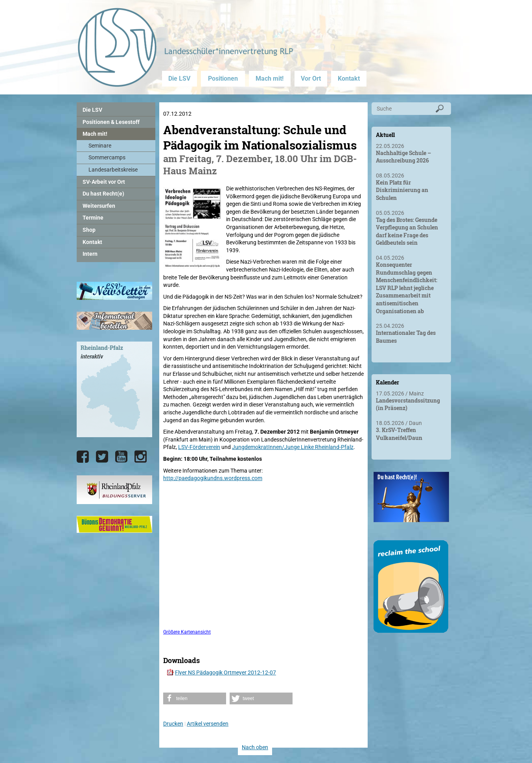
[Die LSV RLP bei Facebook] (83, 457)
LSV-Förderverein (199, 447)
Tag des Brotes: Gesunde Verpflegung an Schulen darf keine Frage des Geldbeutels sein (407, 231)
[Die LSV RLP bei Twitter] (102, 457)
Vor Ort (311, 79)
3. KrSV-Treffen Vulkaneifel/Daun (399, 434)
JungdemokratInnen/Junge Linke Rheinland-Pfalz (293, 447)
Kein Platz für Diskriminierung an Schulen (402, 190)
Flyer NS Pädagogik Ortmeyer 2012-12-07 (226, 672)
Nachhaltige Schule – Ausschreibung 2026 (403, 157)
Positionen (223, 79)
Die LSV (179, 79)
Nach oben (255, 747)
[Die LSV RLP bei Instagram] (141, 457)
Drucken (173, 724)
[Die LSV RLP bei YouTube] (121, 457)
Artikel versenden (208, 724)
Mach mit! (270, 79)
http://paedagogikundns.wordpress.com (213, 478)
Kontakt (349, 79)
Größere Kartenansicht (187, 632)
